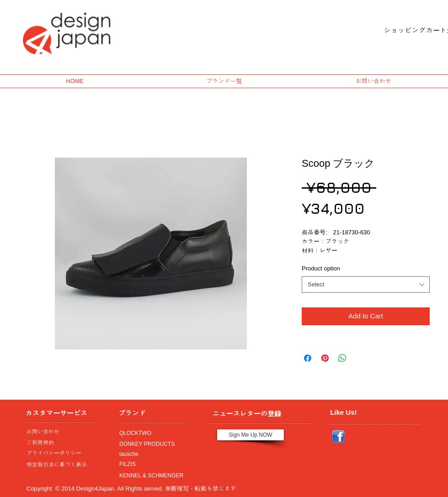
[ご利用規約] (59, 443)
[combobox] (366, 285)
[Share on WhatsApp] (342, 358)
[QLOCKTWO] (150, 433)
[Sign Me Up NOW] (251, 435)
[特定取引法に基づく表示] (58, 465)
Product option (321, 268)
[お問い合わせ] (58, 432)
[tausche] (150, 454)
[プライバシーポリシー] (58, 453)
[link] (408, 31)
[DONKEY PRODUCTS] (150, 444)
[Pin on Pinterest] (325, 358)
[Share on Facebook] (308, 358)
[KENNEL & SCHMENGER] (150, 476)
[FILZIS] (150, 464)
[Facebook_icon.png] (338, 437)
